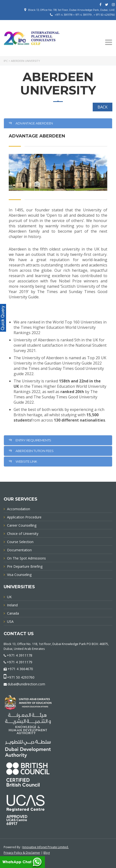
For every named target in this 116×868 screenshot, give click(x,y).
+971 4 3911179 (20, 662)
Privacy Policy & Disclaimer (22, 853)
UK (9, 597)
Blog (47, 853)
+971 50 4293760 (21, 677)
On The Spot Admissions (26, 558)
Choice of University (23, 534)
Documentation (19, 550)
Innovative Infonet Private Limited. (46, 847)
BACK (103, 107)
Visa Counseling (19, 575)
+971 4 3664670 (20, 669)
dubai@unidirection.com (26, 684)
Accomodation (19, 509)
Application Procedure (24, 517)
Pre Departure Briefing (25, 566)
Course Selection (20, 542)
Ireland (12, 605)
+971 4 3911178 (20, 655)
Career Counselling (22, 525)
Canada (13, 613)
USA (10, 621)
